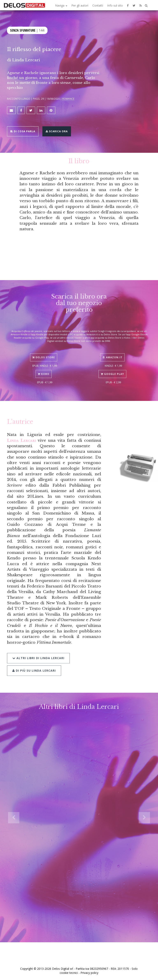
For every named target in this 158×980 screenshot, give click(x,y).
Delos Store (44, 351)
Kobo (44, 368)
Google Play (112, 368)
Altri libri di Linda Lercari (38, 650)
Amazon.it (112, 351)
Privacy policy (89, 973)
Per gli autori (80, 5)
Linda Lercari (26, 60)
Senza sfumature (23, 30)
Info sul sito (115, 5)
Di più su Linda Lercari (34, 662)
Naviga (61, 5)
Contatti (98, 5)
